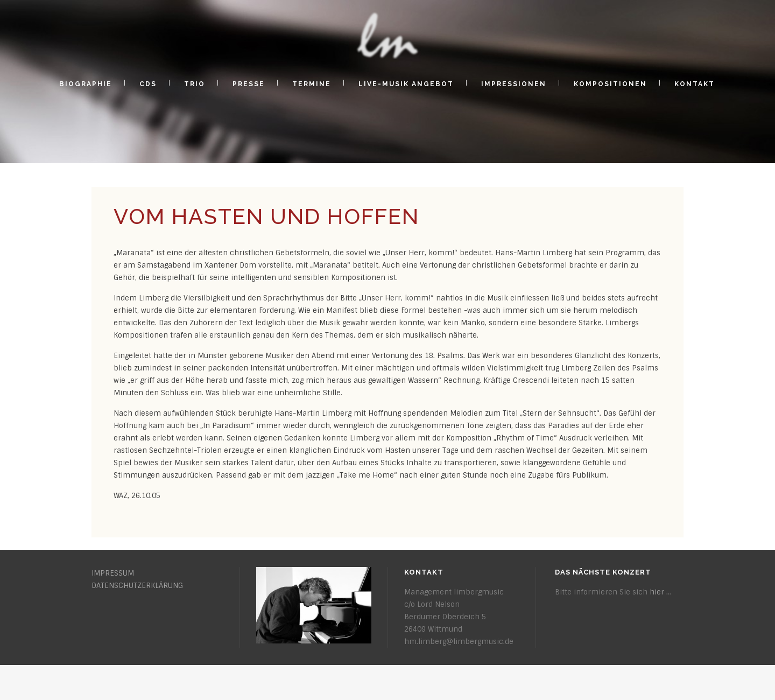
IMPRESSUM (113, 573)
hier (657, 592)
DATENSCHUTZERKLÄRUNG (137, 586)
